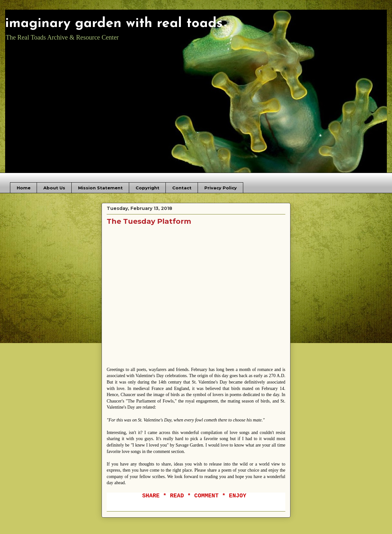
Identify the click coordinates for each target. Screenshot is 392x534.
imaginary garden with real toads (114, 24)
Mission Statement (100, 188)
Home (24, 188)
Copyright (147, 188)
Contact (182, 188)
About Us (54, 188)
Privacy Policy (221, 188)
